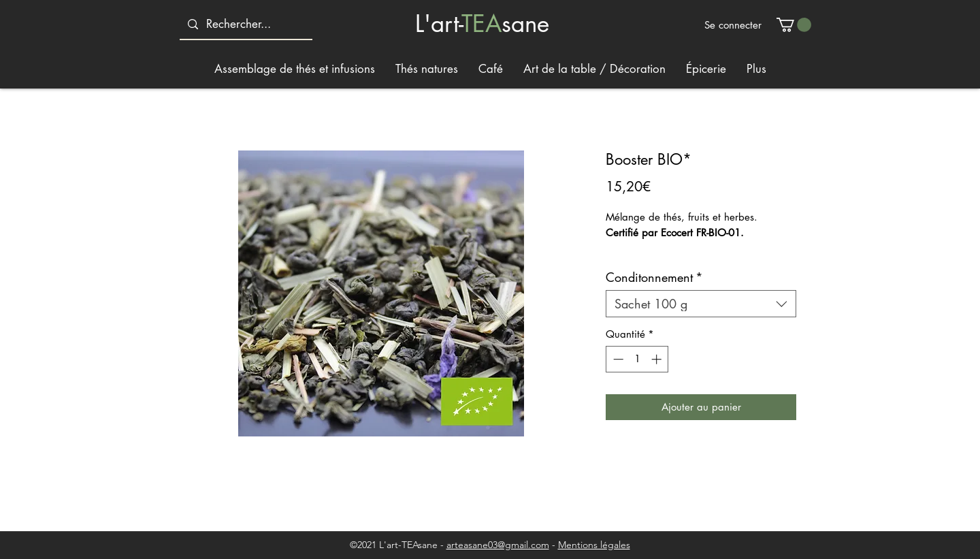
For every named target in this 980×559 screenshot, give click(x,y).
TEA (481, 23)
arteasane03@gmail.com (498, 545)
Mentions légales (594, 545)
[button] (794, 25)
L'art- (438, 23)
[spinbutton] (637, 359)
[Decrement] (617, 359)
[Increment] (658, 359)
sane (525, 23)
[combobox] (701, 304)
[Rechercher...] (245, 24)
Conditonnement (654, 277)
